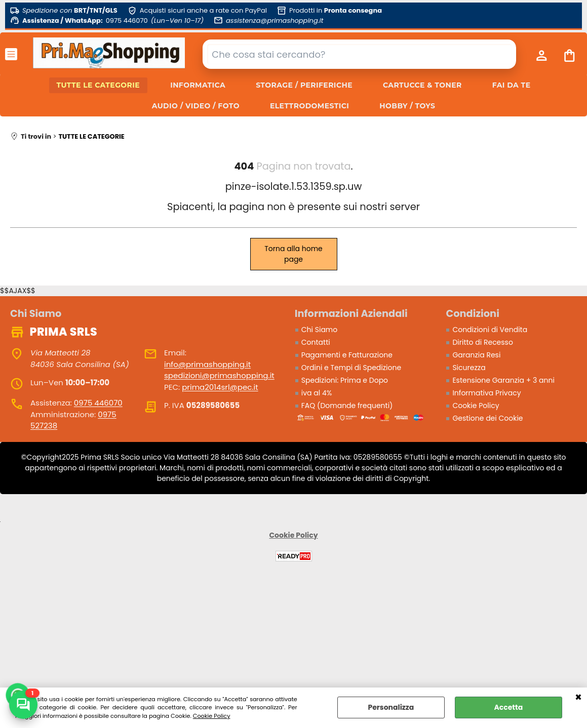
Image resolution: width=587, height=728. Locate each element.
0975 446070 (98, 403)
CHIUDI (578, 698)
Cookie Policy (212, 716)
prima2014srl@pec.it (220, 387)
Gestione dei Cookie (487, 418)
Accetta (508, 707)
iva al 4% (317, 393)
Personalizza (391, 707)
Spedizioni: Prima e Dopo (345, 380)
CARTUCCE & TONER (422, 85)
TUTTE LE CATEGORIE (99, 85)
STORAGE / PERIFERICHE (304, 85)
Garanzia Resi (476, 355)
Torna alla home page (293, 254)
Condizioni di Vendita (490, 330)
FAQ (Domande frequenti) (347, 406)
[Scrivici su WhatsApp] (23, 705)
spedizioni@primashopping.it (219, 375)
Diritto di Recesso (483, 342)
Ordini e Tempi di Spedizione (351, 368)
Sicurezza (469, 368)
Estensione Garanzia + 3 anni (503, 380)
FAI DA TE (512, 85)
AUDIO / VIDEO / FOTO (196, 106)
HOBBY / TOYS (407, 106)
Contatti (316, 342)
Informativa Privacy (486, 393)
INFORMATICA (198, 85)
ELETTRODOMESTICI (309, 106)
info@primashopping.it (207, 364)
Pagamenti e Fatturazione (347, 355)
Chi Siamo (319, 330)
